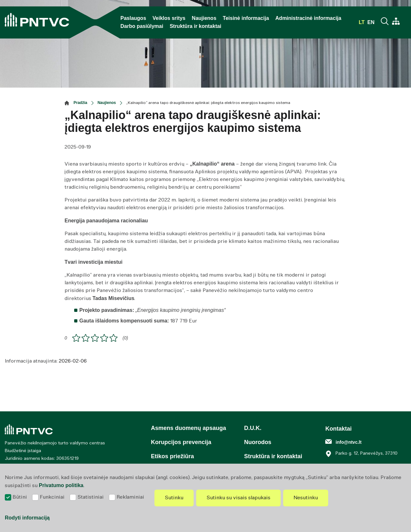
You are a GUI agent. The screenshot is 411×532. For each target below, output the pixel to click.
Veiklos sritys (169, 18)
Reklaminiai (130, 497)
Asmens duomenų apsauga (188, 428)
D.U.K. (253, 428)
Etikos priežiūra (172, 456)
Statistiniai (91, 497)
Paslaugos (133, 18)
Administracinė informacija (308, 18)
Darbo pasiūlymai (142, 26)
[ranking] (114, 338)
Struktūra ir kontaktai (195, 26)
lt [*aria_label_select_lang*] (362, 22)
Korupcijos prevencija (181, 442)
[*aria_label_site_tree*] (396, 22)
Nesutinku (306, 498)
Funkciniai (52, 497)
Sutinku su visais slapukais (238, 498)
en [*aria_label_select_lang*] (371, 22)
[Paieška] (386, 22)
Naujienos (204, 18)
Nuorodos (258, 442)
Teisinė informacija (246, 18)
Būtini (20, 497)
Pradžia (80, 103)
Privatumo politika (61, 485)
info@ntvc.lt (349, 442)
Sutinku (174, 498)
